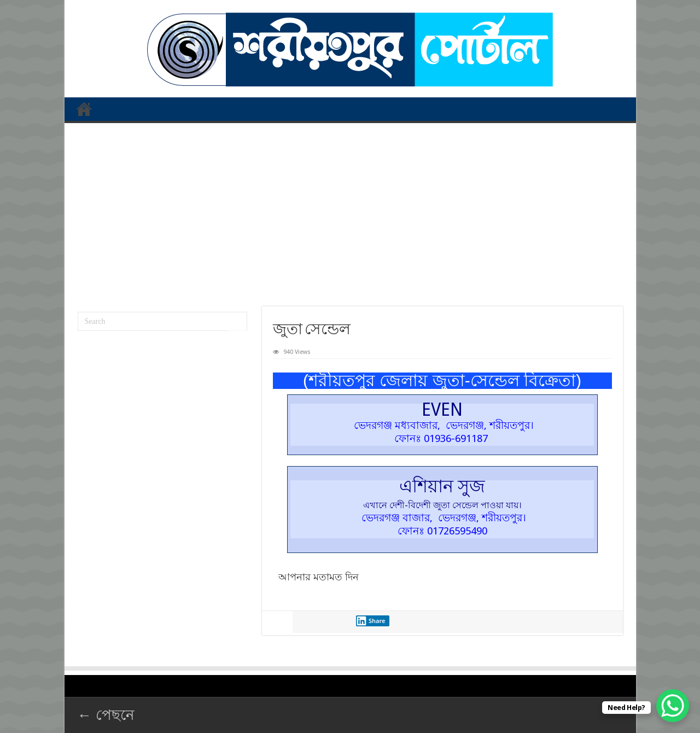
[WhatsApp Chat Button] (673, 706)
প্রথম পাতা (84, 109)
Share (371, 621)
